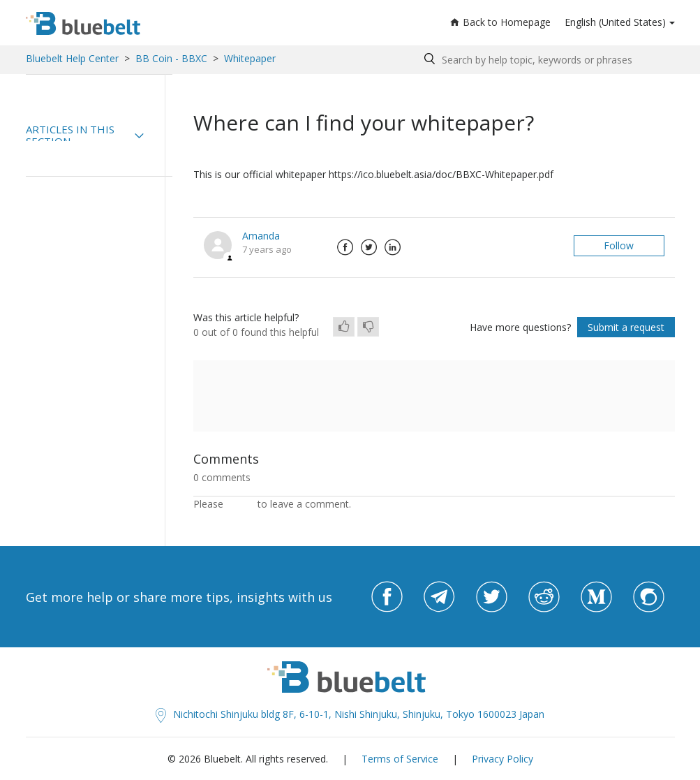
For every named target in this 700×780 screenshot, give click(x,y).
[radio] (344, 327)
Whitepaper (250, 58)
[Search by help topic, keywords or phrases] (546, 60)
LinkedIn (393, 247)
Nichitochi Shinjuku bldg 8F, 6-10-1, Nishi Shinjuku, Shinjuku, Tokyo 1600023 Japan (350, 714)
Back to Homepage (500, 22)
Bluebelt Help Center (72, 58)
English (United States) (615, 22)
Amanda (261, 236)
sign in (240, 504)
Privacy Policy (502, 759)
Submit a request (626, 327)
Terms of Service (400, 759)
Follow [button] (619, 245)
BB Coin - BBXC (171, 58)
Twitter (369, 247)
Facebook (345, 247)
